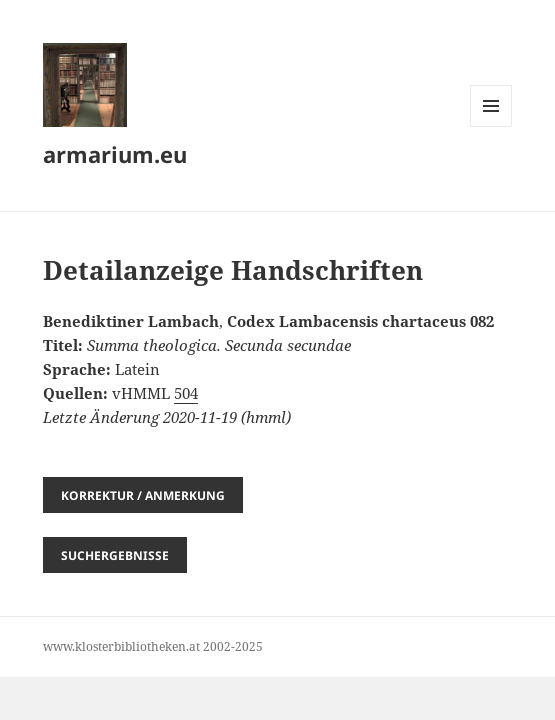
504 (186, 393)
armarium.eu (115, 154)
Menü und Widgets (491, 126)
